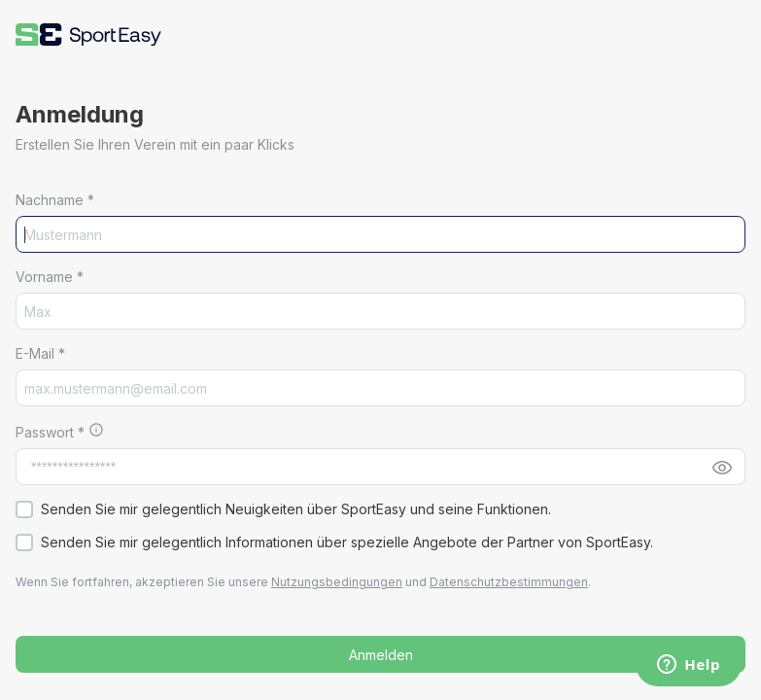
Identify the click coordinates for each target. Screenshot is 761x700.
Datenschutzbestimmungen (509, 582)
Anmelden (381, 655)
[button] (88, 35)
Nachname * (55, 200)
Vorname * (50, 277)
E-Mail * (40, 353)
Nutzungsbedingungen (337, 582)
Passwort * (52, 432)
